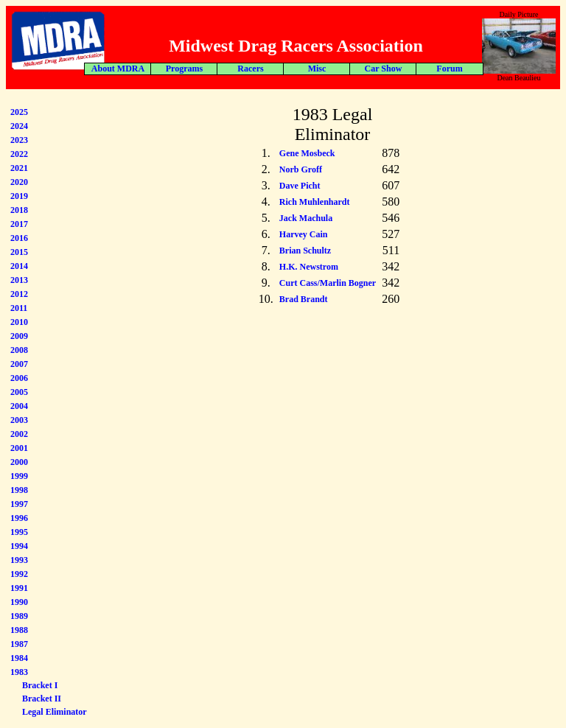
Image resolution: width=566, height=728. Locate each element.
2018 (19, 210)
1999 (19, 476)
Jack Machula (306, 218)
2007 (19, 364)
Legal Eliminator (55, 712)
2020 (19, 182)
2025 (19, 112)
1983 (19, 672)
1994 (19, 546)
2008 (19, 350)
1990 (19, 602)
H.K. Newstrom (309, 267)
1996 (19, 518)
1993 (19, 560)
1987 (19, 644)
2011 (19, 308)
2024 (19, 126)
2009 (19, 336)
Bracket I (40, 685)
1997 (19, 504)
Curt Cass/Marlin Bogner (328, 283)
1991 (19, 588)
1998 (19, 490)
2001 (19, 448)
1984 (19, 658)
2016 (19, 238)
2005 (19, 392)
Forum (255, 69)
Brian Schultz (305, 251)
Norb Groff (301, 169)
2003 (19, 420)
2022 (19, 154)
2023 (19, 140)
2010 (19, 322)
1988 (19, 630)
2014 (19, 266)
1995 (19, 532)
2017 (19, 224)
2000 (19, 462)
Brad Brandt (304, 299)
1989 (19, 616)
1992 (19, 574)
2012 (19, 294)
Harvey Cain (304, 234)
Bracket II (42, 699)
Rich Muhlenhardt (315, 202)
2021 (19, 168)
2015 (19, 252)
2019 (19, 196)
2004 (19, 406)
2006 (19, 378)
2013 (19, 280)
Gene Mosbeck (307, 153)
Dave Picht (300, 186)
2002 (19, 434)
